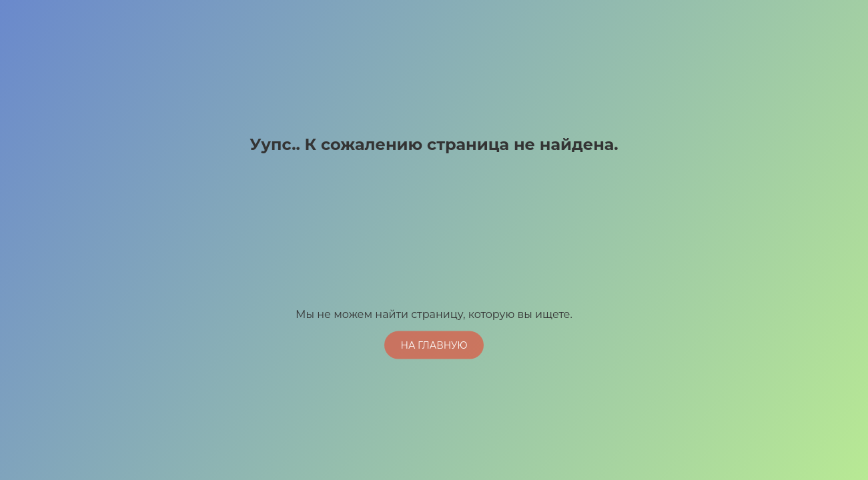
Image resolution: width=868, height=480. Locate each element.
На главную (434, 345)
